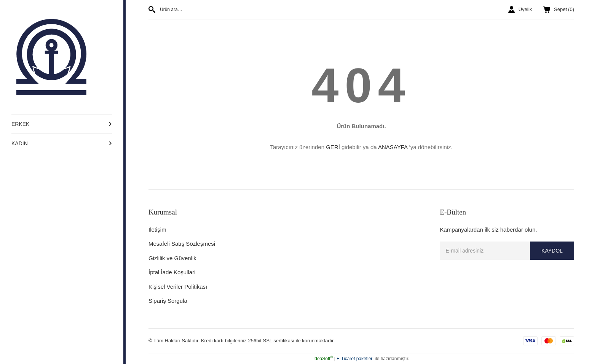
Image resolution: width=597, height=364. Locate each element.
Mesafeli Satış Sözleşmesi (182, 244)
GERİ (333, 147)
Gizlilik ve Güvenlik (172, 258)
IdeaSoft (323, 359)
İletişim (157, 230)
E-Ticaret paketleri (355, 359)
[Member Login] (520, 10)
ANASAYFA (393, 147)
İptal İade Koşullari (172, 272)
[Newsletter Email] (507, 251)
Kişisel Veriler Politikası (178, 287)
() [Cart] (559, 10)
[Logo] (51, 56)
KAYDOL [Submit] (552, 251)
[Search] (252, 10)
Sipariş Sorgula (168, 301)
